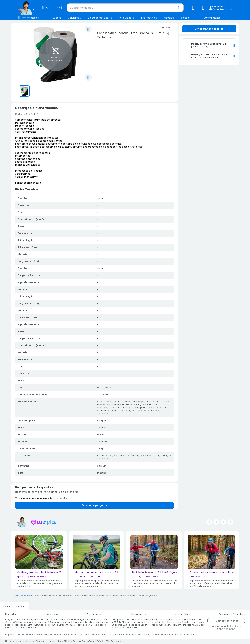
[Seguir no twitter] (209, 522)
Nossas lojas (51, 614)
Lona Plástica (81, 596)
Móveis (169, 18)
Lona (52, 641)
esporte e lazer (24, 641)
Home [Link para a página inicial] (8, 641)
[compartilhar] (88, 77)
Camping (40, 641)
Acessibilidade (182, 614)
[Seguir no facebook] (216, 522)
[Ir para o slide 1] (55, 80)
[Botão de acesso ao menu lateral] (29, 18)
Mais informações (15, 606)
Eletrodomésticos (100, 18)
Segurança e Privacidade (232, 614)
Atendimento (212, 18)
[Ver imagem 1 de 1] (55, 54)
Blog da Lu (11, 614)
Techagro (103, 428)
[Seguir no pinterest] (230, 522)
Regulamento (139, 614)
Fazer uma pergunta (94, 505)
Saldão (185, 18)
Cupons (57, 18)
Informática (149, 18)
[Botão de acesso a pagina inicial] (29, 8)
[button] (178, 8)
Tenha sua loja (95, 614)
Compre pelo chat (226, 621)
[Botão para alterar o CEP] (52, 8)
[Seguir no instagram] (223, 522)
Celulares (75, 18)
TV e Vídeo (126, 18)
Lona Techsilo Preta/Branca (105, 596)
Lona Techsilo (128, 596)
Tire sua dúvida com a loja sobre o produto (41, 498)
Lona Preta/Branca (147, 596)
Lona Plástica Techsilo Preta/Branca (53, 596)
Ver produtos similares (209, 29)
